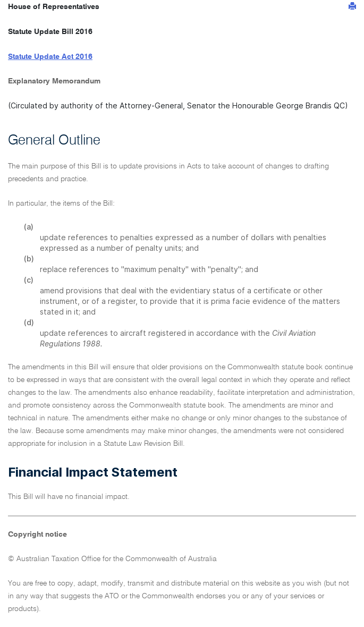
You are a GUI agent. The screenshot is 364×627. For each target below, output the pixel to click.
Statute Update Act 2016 (50, 57)
